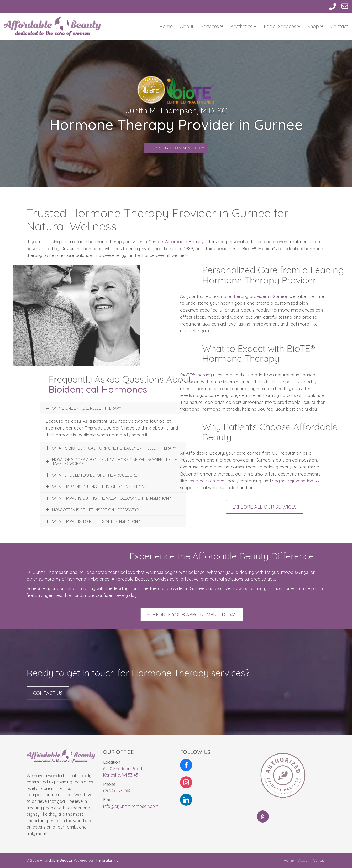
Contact (339, 26)
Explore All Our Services (299, 507)
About (187, 26)
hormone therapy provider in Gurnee (249, 296)
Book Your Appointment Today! (176, 148)
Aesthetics (243, 26)
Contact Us (48, 699)
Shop (315, 26)
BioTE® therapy (196, 375)
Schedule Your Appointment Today (237, 615)
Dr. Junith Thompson (48, 572)
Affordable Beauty (184, 248)
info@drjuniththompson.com (131, 806)
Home (166, 26)
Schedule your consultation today (61, 588)
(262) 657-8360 (117, 791)
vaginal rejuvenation (293, 481)
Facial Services (282, 26)
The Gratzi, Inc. (107, 860)
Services (212, 26)
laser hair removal (206, 481)
